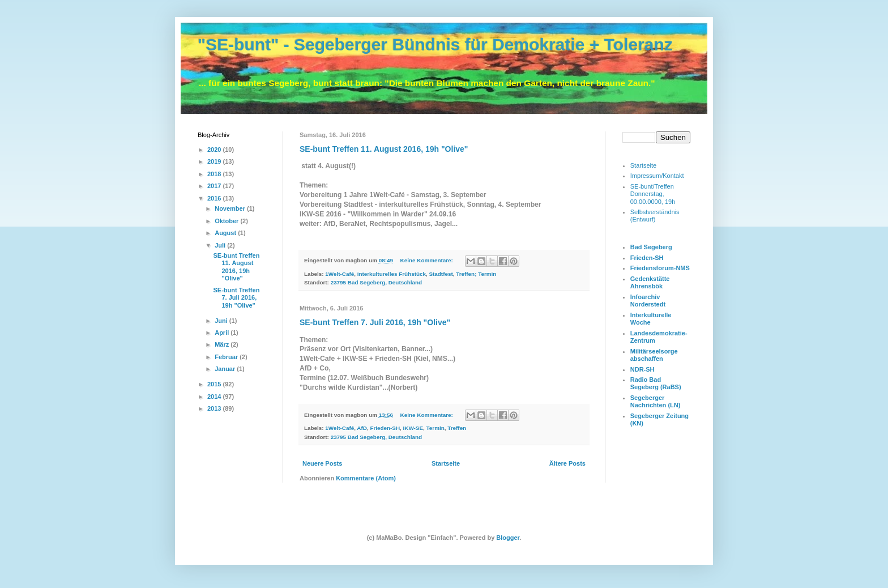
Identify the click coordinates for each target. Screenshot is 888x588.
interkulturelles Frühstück (392, 274)
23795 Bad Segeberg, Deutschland (376, 282)
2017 (215, 186)
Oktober (227, 221)
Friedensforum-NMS (660, 268)
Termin (436, 428)
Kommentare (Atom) (366, 478)
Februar (227, 357)
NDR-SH (642, 369)
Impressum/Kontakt (657, 176)
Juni (222, 321)
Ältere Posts (567, 463)
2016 (215, 198)
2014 (215, 397)
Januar (226, 369)
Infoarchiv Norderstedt (648, 301)
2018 (215, 174)
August (226, 233)
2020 (215, 150)
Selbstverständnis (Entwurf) (655, 216)
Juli (221, 245)
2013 (215, 408)
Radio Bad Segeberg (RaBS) (656, 383)
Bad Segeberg (651, 247)
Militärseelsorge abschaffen (654, 355)
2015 (215, 384)
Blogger (508, 538)
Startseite (446, 463)
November (231, 208)
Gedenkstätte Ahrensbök (650, 282)
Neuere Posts (322, 463)
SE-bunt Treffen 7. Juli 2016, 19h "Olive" (375, 322)
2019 (215, 161)
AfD (362, 428)
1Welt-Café (340, 274)
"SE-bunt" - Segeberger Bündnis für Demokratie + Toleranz (435, 44)
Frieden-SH (385, 428)
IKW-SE (413, 428)
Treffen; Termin (476, 274)
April (223, 333)
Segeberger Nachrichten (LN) (656, 401)
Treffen (457, 428)
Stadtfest (441, 274)
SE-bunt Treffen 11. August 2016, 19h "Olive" (384, 149)
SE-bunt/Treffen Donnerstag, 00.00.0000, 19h (653, 194)
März (223, 344)
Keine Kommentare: (428, 260)
